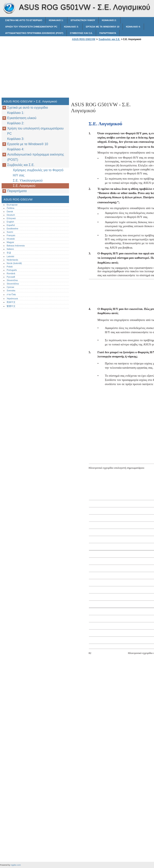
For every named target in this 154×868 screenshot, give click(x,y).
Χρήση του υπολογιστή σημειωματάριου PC (31, 27)
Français (11, 235)
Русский (11, 277)
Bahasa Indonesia (16, 246)
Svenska (11, 290)
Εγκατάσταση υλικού (83, 20)
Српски (10, 287)
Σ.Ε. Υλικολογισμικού (28, 181)
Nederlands (12, 260)
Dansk (10, 211)
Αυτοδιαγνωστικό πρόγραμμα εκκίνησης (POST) (34, 33)
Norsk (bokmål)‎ (14, 263)
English (10, 222)
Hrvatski (11, 239)
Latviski (10, 256)
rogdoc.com (16, 865)
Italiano (10, 249)
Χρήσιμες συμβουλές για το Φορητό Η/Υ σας (38, 173)
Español (11, 225)
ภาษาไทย (11, 294)
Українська (12, 298)
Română (11, 273)
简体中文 (11, 302)
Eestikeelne (12, 229)
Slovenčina (12, 280)
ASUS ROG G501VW (9, 8)
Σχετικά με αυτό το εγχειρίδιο (24, 20)
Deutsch (11, 215)
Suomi (10, 232)
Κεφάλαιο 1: (56, 20)
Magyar (10, 242)
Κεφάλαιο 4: (133, 27)
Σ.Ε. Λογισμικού (24, 186)
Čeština (10, 208)
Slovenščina (13, 284)
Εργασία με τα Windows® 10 (103, 27)
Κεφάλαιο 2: (109, 20)
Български (12, 205)
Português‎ (12, 270)
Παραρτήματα (108, 33)
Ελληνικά (11, 218)
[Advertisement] (105, 70)
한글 (9, 253)
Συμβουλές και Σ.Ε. (81, 33)
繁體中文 (11, 306)
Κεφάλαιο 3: (72, 27)
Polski (10, 267)
